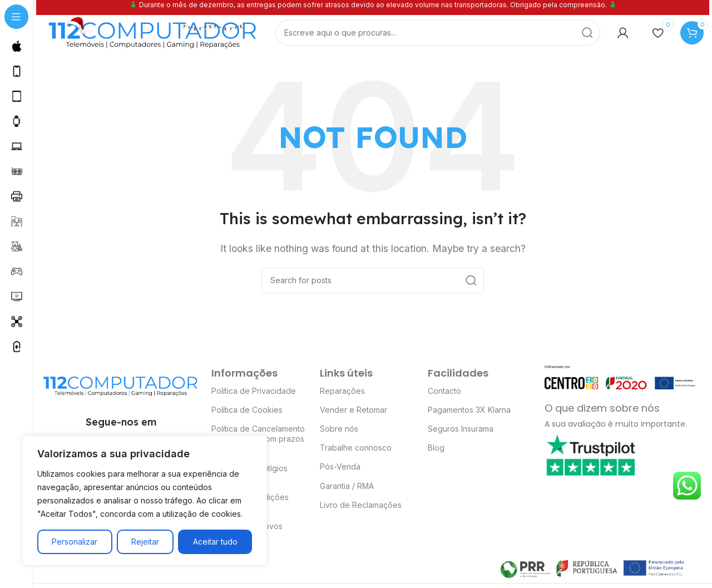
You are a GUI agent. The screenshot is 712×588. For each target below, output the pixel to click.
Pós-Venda (340, 468)
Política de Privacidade (254, 391)
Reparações (342, 391)
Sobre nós (339, 430)
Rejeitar (145, 542)
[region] (145, 501)
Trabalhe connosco (356, 449)
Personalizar (75, 542)
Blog (436, 449)
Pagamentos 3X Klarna (469, 410)
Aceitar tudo (215, 542)
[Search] (438, 34)
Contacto (444, 391)
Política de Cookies (247, 410)
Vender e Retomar (353, 410)
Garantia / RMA (347, 486)
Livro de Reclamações (361, 505)
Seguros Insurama (461, 430)
